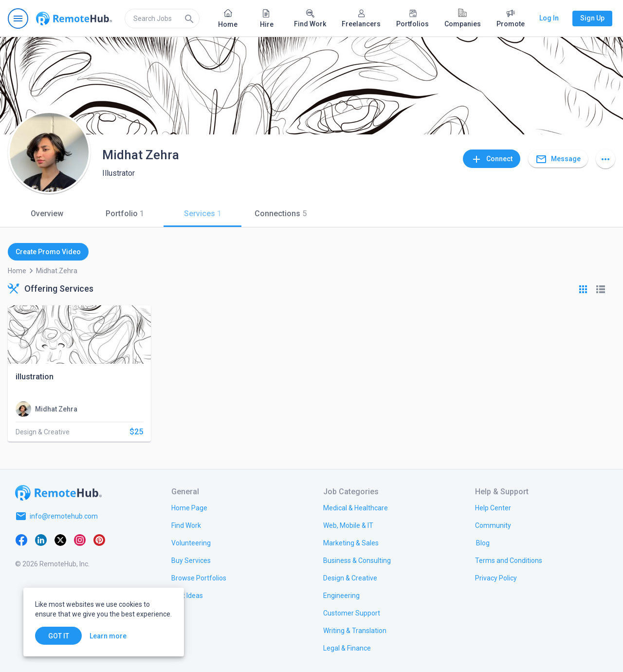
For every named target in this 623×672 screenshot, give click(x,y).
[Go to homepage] (74, 19)
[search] (162, 19)
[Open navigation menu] (18, 19)
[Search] (189, 19)
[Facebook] (21, 540)
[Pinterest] (99, 540)
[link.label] (493, 507)
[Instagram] (80, 540)
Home (17, 271)
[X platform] (60, 540)
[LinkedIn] (41, 540)
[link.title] (189, 507)
